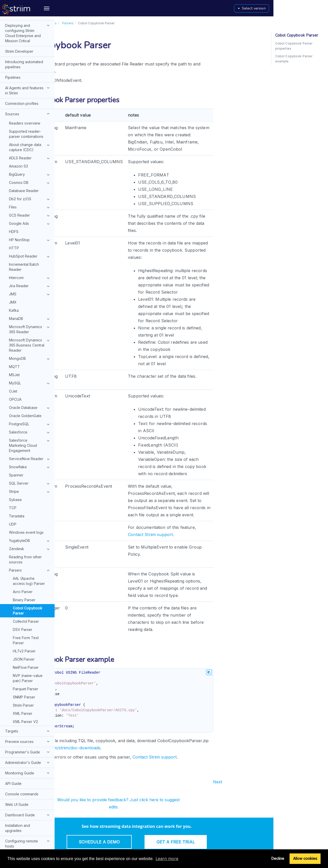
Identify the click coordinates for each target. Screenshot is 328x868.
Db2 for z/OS (30, 163)
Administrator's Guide (28, 727)
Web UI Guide (17, 769)
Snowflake (30, 431)
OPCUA (15, 364)
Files (30, 172)
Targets (28, 695)
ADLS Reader (30, 123)
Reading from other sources (25, 524)
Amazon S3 (18, 130)
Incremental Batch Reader (24, 231)
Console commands (22, 758)
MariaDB (30, 283)
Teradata (17, 480)
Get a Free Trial (230, 842)
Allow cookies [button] (305, 858)
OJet (13, 355)
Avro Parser (23, 556)
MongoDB (30, 323)
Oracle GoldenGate (25, 380)
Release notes (17, 847)
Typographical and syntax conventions (22, 834)
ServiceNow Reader (30, 423)
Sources (28, 78)
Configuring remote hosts (28, 807)
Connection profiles (22, 68)
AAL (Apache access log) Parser (29, 545)
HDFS (14, 196)
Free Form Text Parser (26, 604)
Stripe (30, 456)
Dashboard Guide (28, 779)
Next (272, 782)
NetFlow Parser (26, 632)
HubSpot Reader (30, 221)
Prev (65, 782)
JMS (30, 259)
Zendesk (30, 513)
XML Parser (23, 678)
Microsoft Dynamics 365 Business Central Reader (30, 309)
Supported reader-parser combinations (26, 98)
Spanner (16, 439)
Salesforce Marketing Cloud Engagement (30, 409)
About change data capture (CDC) (30, 111)
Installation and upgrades (18, 792)
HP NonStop (30, 204)
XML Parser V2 (25, 686)
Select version (306, 8)
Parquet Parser (25, 653)
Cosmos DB (30, 147)
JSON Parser (24, 623)
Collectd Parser (26, 586)
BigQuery (30, 139)
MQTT (14, 331)
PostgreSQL (30, 388)
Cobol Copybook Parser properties (294, 46)
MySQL (30, 348)
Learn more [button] (167, 859)
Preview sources (28, 706)
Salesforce (30, 397)
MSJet (14, 339)
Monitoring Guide (28, 737)
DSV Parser (23, 594)
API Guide (13, 748)
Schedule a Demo (154, 842)
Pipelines (13, 42)
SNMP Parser (24, 661)
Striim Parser (23, 669)
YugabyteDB (30, 505)
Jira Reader (30, 250)
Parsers (30, 535)
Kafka (14, 275)
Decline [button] (278, 858)
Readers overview (25, 87)
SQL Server (30, 448)
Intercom (30, 242)
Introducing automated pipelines (24, 29)
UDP (13, 488)
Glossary (12, 821)
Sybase (15, 464)
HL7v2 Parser (24, 615)
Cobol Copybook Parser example (294, 59)
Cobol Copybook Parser (28, 575)
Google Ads (30, 188)
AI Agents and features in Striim (28, 54)
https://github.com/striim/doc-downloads (116, 748)
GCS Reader (30, 180)
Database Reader (24, 155)
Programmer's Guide (28, 716)
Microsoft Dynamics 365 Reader (30, 293)
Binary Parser (24, 564)
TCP (13, 472)
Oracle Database (30, 372)
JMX (13, 266)
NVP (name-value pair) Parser (28, 642)
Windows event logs (26, 497)
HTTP (14, 212)
